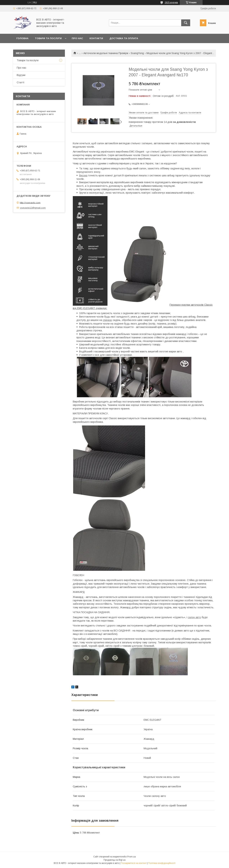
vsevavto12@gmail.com (33, 208)
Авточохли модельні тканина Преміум (106, 53)
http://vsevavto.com (30, 202)
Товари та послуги (48, 38)
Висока (83, 175)
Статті (20, 82)
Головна (22, 38)
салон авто (194, 617)
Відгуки (21, 75)
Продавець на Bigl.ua (115, 860)
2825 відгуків (171, 3)
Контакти (96, 38)
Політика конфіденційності (162, 863)
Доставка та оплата (124, 38)
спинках (107, 320)
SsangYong (137, 53)
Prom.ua (131, 857)
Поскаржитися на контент (134, 863)
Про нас (77, 38)
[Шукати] (186, 23)
